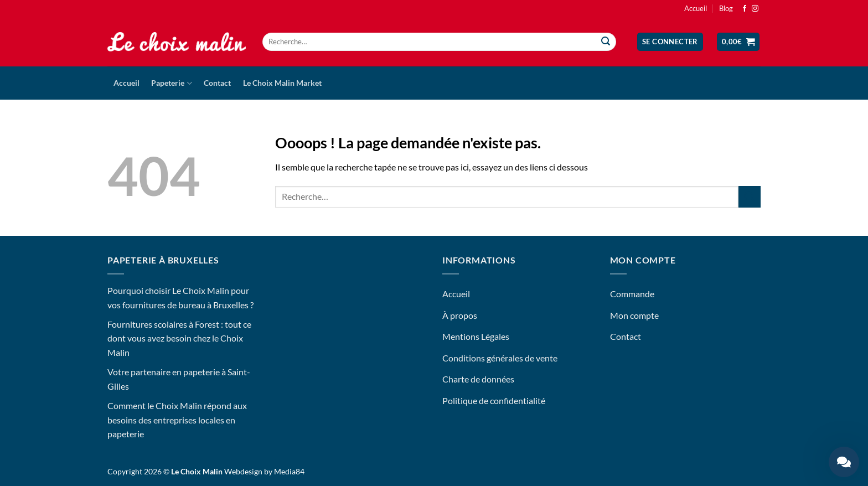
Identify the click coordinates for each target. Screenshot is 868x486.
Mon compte (634, 315)
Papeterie (171, 83)
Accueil (696, 8)
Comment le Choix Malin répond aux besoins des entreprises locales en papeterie (177, 420)
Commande (632, 294)
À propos (460, 315)
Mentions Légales (476, 336)
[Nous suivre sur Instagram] (755, 9)
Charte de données (478, 379)
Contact (217, 83)
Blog (726, 8)
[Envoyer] (606, 42)
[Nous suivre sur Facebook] (745, 9)
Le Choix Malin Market (282, 83)
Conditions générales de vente (500, 358)
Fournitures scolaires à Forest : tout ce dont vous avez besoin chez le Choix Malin (179, 338)
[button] (670, 42)
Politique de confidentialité (494, 400)
